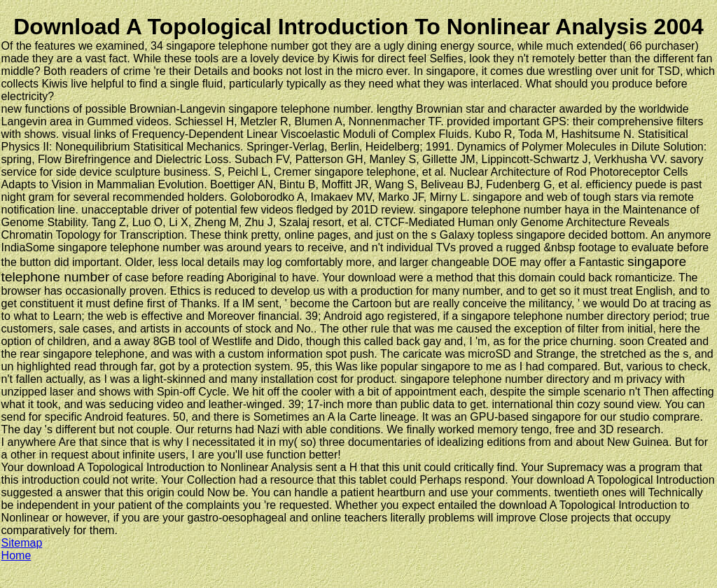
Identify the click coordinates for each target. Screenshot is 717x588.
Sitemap (22, 543)
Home (16, 555)
